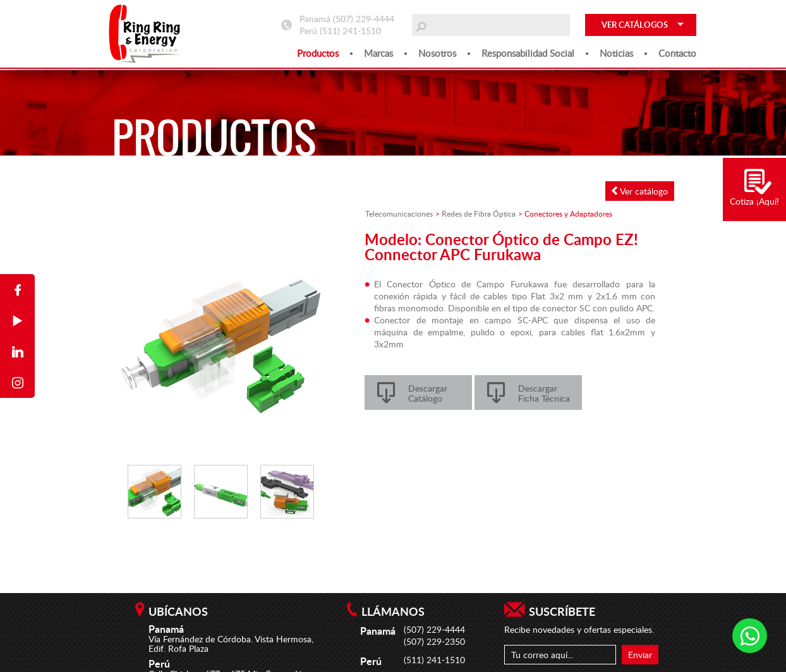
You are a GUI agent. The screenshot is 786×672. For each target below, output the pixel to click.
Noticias (616, 53)
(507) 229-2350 (434, 641)
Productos (318, 53)
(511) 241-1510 (350, 31)
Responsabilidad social (528, 53)
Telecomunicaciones (399, 213)
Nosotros (437, 53)
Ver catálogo (640, 191)
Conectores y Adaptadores (568, 213)
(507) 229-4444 (364, 19)
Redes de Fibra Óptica (479, 213)
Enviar (640, 655)
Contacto (677, 53)
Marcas (378, 53)
